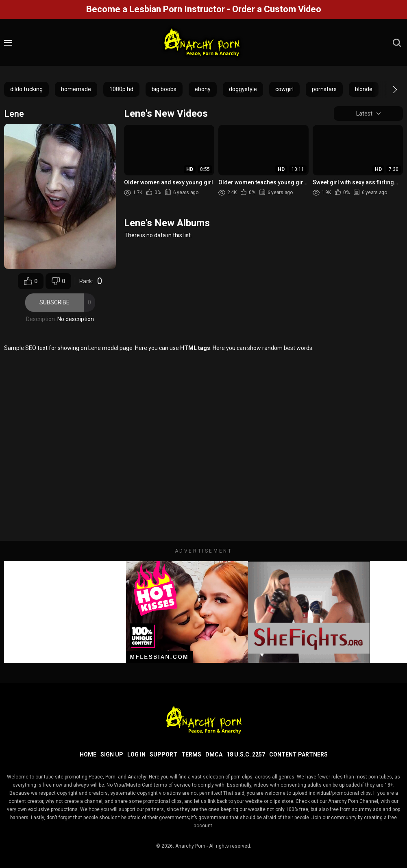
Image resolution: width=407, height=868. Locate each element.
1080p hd (121, 89)
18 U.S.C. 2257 (246, 754)
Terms (191, 754)
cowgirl (284, 89)
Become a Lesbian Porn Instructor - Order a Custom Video (204, 9)
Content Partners (298, 754)
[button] (388, 90)
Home (88, 754)
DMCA (214, 754)
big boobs (164, 89)
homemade (76, 89)
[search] (397, 43)
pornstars (324, 89)
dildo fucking (26, 89)
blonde (364, 89)
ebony (203, 89)
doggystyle (243, 89)
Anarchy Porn (190, 846)
